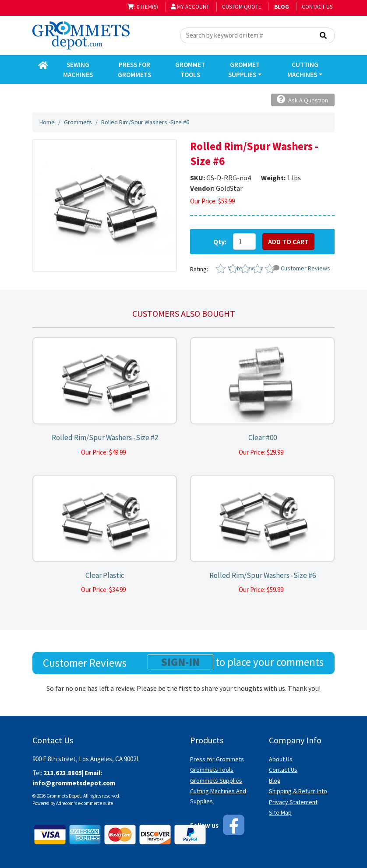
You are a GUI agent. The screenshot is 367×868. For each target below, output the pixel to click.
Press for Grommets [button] (134, 70)
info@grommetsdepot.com (74, 783)
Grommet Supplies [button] (244, 70)
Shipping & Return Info (298, 791)
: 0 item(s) (143, 7)
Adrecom (65, 803)
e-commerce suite (95, 803)
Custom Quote (242, 7)
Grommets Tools (212, 770)
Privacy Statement (293, 802)
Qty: (220, 241)
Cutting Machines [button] (303, 70)
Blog (275, 780)
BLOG (282, 7)
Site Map (280, 812)
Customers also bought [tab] (184, 313)
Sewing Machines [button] (78, 70)
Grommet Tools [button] (190, 70)
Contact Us (317, 7)
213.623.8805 (63, 773)
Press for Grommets (217, 759)
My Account (190, 7)
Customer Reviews (302, 268)
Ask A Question (302, 100)
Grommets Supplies (216, 780)
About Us (281, 759)
